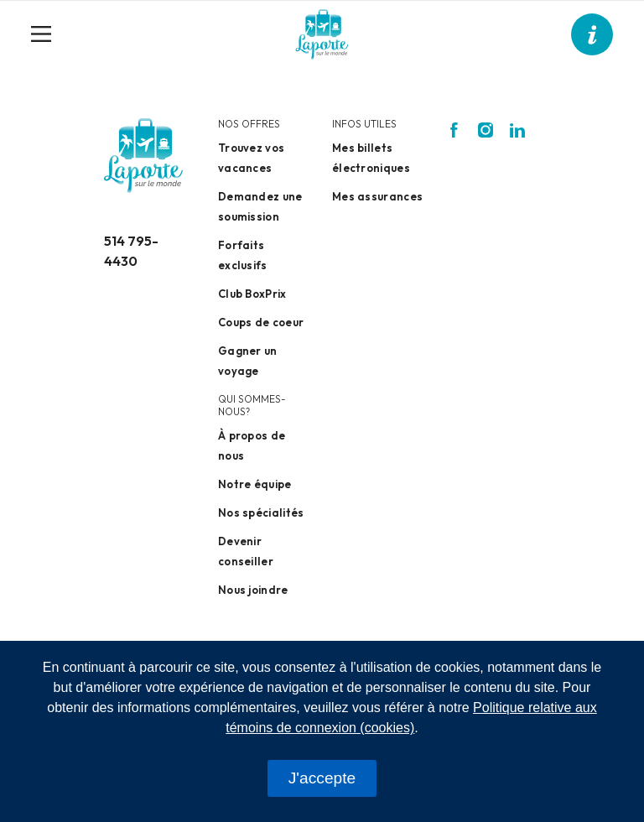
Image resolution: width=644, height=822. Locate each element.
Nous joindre (253, 590)
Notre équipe (255, 484)
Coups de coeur (261, 322)
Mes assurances (377, 196)
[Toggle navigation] (48, 34)
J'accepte (322, 778)
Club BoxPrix (252, 294)
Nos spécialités (261, 512)
